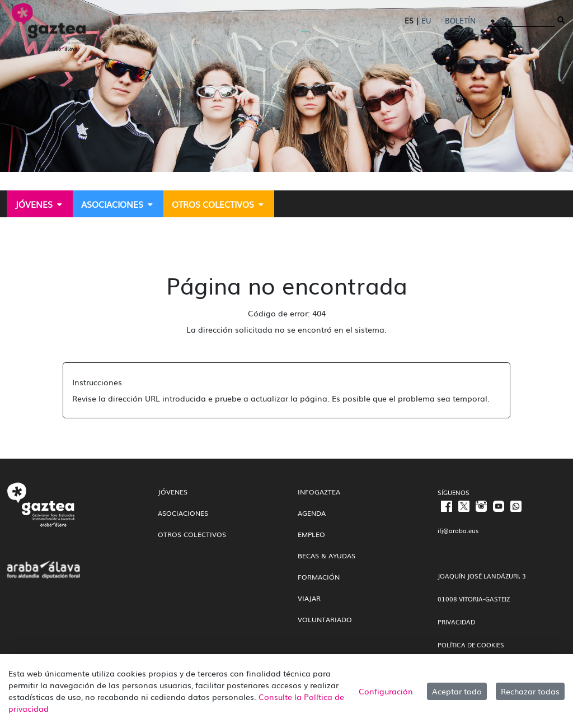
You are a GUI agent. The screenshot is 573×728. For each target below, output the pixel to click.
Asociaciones (183, 513)
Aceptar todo (457, 691)
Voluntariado (325, 619)
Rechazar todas (530, 691)
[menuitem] (40, 204)
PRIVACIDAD (456, 622)
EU (426, 20)
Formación (319, 577)
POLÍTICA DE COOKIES (471, 645)
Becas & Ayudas (327, 556)
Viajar (309, 598)
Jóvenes (173, 492)
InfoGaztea (319, 492)
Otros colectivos (192, 534)
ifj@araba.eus (458, 530)
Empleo (311, 534)
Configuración (386, 691)
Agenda (312, 513)
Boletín (460, 20)
